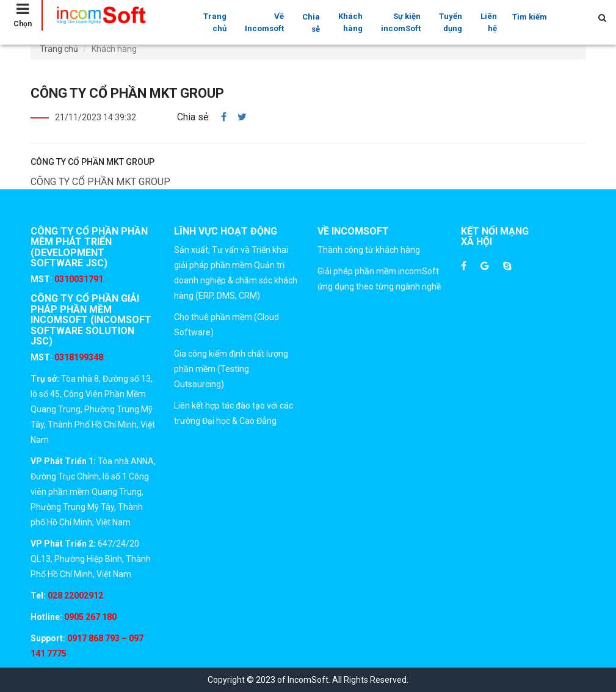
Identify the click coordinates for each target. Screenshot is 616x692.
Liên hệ (489, 22)
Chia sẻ (311, 23)
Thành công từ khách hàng (369, 250)
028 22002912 (75, 595)
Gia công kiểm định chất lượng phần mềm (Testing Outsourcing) (231, 369)
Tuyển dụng (451, 22)
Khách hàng (350, 22)
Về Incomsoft (264, 22)
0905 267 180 (89, 617)
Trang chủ (215, 22)
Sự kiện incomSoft (401, 22)
